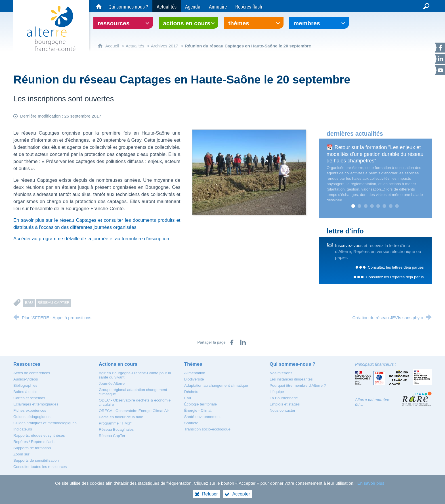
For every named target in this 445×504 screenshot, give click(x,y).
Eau (29, 303)
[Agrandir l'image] (249, 172)
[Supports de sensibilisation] (36, 460)
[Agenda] (193, 6)
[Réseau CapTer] (112, 436)
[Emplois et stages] (285, 404)
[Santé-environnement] (202, 417)
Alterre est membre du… (372, 402)
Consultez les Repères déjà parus (395, 277)
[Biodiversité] (194, 379)
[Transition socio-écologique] (207, 429)
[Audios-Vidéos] (26, 379)
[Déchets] (191, 392)
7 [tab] (391, 206)
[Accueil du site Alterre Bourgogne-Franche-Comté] (99, 6)
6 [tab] (385, 206)
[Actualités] (167, 6)
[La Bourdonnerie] (284, 398)
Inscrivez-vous (349, 245)
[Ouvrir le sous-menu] (123, 23)
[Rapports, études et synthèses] (39, 435)
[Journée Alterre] (112, 383)
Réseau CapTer (54, 303)
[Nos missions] (281, 373)
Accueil (113, 46)
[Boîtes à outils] (25, 392)
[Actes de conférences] (32, 373)
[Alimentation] (195, 373)
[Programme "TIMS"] (115, 423)
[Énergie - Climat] (198, 410)
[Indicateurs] (23, 429)
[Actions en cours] (118, 364)
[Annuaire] (218, 6)
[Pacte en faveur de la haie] (121, 417)
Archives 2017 (165, 46)
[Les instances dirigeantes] (291, 379)
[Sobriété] (191, 423)
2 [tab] (360, 206)
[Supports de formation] (32, 448)
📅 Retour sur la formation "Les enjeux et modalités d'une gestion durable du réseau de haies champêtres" (375, 154)
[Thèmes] (193, 364)
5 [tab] (378, 206)
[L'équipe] (277, 392)
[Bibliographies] (25, 385)
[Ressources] (27, 364)
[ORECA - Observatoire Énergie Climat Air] (134, 411)
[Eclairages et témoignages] (36, 404)
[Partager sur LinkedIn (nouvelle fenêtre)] (243, 342)
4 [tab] (372, 206)
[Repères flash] (249, 6)
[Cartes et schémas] (29, 398)
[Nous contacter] (282, 410)
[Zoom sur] (21, 454)
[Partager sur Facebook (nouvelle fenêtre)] (232, 342)
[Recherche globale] (426, 6)
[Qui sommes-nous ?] (128, 6)
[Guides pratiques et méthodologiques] (45, 423)
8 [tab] (397, 206)
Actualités (135, 46)
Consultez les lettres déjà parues (396, 267)
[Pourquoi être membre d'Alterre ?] (298, 385)
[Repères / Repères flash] (34, 442)
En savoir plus (371, 483)
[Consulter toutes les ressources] (40, 467)
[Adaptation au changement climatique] (216, 385)
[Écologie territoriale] (201, 404)
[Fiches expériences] (30, 410)
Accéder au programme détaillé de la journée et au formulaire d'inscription (91, 239)
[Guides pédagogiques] (32, 417)
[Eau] (188, 398)
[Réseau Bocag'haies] (116, 429)
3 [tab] (366, 206)
